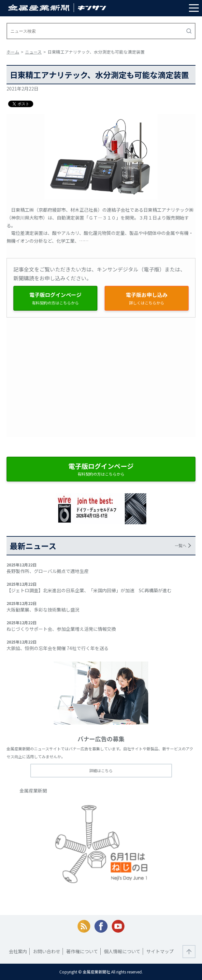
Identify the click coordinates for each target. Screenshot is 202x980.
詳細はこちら (101, 770)
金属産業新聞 (33, 791)
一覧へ (180, 545)
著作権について (82, 951)
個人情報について (122, 951)
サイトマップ (160, 951)
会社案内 (18, 951)
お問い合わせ (47, 951)
